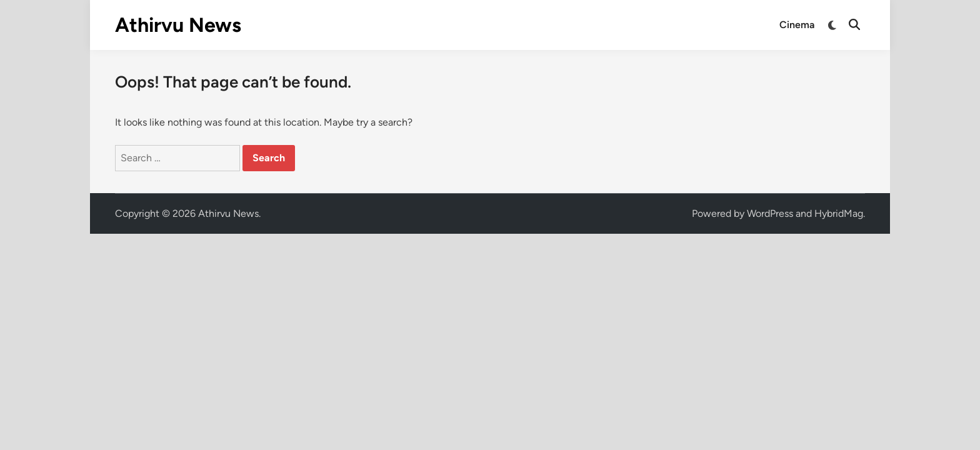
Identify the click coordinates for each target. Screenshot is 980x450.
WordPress (770, 213)
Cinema (797, 25)
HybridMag (839, 213)
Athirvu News (178, 25)
